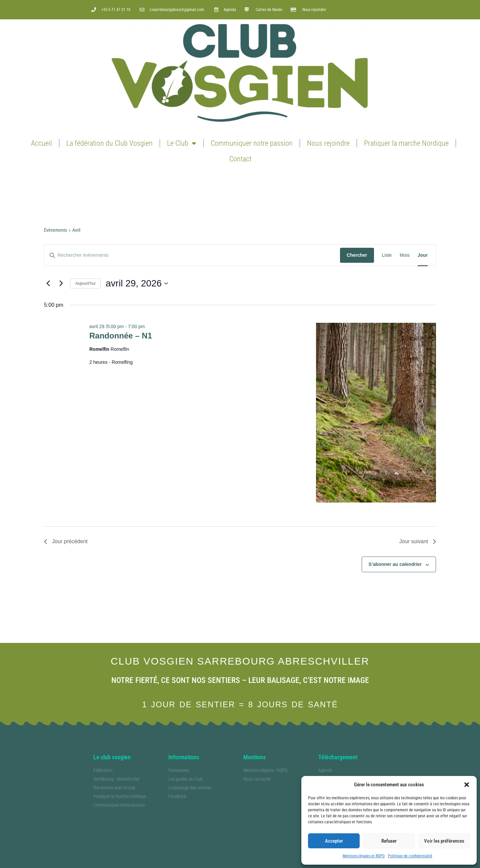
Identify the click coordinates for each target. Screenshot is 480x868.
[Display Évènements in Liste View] (387, 255)
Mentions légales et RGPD (364, 856)
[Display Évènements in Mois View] (405, 255)
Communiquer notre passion (252, 143)
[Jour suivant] (61, 283)
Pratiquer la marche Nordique (406, 143)
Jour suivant (418, 541)
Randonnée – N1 (121, 336)
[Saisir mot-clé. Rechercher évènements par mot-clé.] (192, 255)
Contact (240, 159)
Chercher (357, 255)
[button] (467, 785)
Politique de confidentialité (410, 856)
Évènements (55, 230)
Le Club (182, 143)
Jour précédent (66, 541)
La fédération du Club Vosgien (109, 143)
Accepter (334, 841)
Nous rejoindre (328, 143)
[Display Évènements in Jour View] (423, 255)
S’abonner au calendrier (395, 564)
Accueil (41, 143)
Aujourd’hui (85, 283)
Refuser (389, 841)
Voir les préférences (444, 841)
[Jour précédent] (48, 283)
